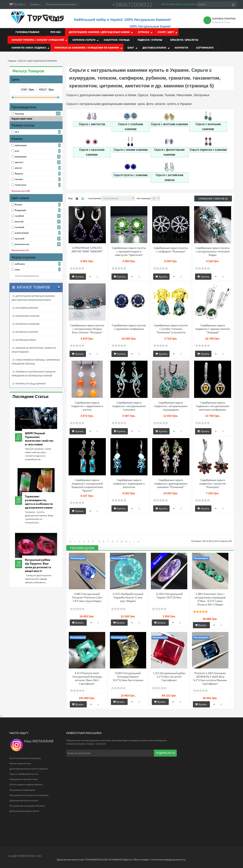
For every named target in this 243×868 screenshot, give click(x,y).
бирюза (19, 174)
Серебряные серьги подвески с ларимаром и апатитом (129, 484)
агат (17, 151)
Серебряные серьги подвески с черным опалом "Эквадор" (213, 329)
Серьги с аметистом (92, 124)
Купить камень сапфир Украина (26, 784)
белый (18, 205)
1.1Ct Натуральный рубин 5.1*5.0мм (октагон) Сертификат (169, 677)
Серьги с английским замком (169, 178)
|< (70, 541)
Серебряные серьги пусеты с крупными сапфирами (129, 327)
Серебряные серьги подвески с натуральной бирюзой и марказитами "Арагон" (87, 485)
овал (17, 269)
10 (122, 541)
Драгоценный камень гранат (24, 811)
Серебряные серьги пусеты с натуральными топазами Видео (213, 251)
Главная (12, 61)
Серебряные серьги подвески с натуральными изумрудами (171, 406)
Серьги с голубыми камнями (131, 127)
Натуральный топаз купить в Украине (29, 795)
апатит (19, 168)
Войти (165, 4)
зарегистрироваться (187, 4)
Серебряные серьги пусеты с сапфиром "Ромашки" (171, 250)
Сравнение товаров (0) (213, 199)
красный (20, 238)
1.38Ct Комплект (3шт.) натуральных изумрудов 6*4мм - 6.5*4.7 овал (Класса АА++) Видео (210, 599)
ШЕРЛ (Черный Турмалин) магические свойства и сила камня (39, 439)
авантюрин (21, 145)
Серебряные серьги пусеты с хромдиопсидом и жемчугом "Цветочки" (129, 251)
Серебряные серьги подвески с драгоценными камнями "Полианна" (171, 484)
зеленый (19, 227)
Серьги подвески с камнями (208, 150)
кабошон (20, 264)
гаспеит (19, 179)
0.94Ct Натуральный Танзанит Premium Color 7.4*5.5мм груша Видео (87, 597)
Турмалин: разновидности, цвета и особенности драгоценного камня (39, 502)
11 (126, 541)
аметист (19, 162)
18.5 (17, 132)
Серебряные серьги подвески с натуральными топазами (129, 406)
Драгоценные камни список (24, 800)
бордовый (20, 210)
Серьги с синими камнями (131, 150)
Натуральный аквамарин (22, 790)
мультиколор (22, 244)
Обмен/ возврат (142, 860)
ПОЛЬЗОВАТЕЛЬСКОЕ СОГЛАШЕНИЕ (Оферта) (108, 860)
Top (237, 848)
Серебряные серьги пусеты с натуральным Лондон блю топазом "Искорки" (87, 329)
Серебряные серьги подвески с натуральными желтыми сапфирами (213, 406)
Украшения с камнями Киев (23, 779)
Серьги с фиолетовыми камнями (169, 152)
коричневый (22, 233)
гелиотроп (21, 185)
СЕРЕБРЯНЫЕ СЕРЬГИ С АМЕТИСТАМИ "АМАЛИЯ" (87, 250)
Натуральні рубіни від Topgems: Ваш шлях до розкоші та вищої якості (38, 565)
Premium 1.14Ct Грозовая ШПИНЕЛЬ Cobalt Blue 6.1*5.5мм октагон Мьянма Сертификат (210, 678)
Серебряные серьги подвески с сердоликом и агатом (87, 406)
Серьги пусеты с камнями (131, 175)
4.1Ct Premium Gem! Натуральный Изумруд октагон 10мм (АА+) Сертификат (87, 678)
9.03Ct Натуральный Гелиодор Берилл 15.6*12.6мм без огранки (128, 677)
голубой (19, 216)
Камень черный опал (20, 763)
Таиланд (19, 114)
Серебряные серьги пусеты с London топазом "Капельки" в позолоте (171, 329)
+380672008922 (132, 4)
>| (138, 541)
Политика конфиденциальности (168, 860)
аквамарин (21, 157)
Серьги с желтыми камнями (169, 124)
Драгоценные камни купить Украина (28, 769)
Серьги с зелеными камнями (208, 127)
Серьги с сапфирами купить (24, 774)
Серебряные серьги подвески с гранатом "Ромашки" (213, 484)
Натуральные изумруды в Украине (27, 806)
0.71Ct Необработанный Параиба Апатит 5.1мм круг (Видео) (128, 597)
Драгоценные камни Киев (70, 860)
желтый (19, 221)
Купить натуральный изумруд (25, 758)
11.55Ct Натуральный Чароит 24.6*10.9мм (169, 596)
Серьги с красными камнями (92, 152)
